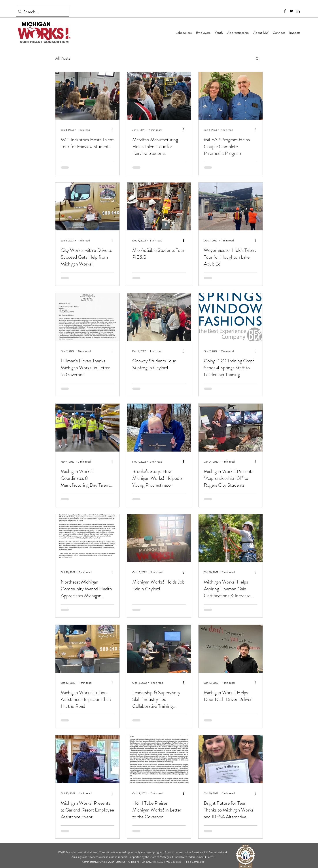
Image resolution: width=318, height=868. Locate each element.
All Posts (63, 58)
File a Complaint (194, 862)
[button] (257, 59)
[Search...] (42, 12)
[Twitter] (291, 11)
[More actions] (114, 130)
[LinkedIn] (298, 11)
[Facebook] (285, 11)
